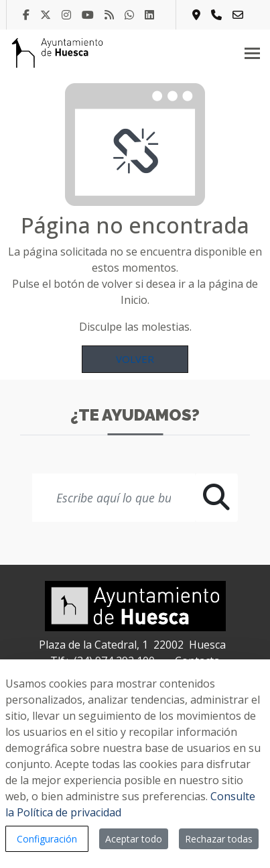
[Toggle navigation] (252, 53)
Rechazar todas (219, 839)
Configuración (47, 839)
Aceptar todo (134, 839)
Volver (135, 359)
